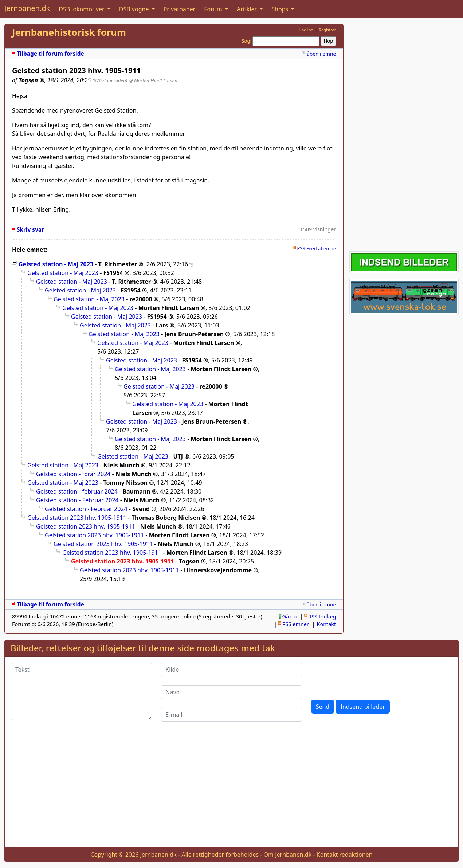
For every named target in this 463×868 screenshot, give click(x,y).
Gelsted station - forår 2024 (73, 474)
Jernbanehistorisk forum (69, 32)
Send (323, 707)
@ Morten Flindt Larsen (153, 80)
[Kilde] (231, 669)
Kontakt (327, 624)
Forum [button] (214, 9)
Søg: (246, 41)
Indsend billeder (362, 707)
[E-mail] (231, 715)
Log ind (307, 30)
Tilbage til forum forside (50, 54)
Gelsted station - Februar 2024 (77, 500)
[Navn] (231, 692)
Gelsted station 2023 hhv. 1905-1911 (77, 518)
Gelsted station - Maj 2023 (56, 264)
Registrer (327, 30)
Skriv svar (30, 230)
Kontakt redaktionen (345, 855)
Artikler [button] (248, 9)
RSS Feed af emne (316, 248)
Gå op (290, 616)
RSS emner (296, 624)
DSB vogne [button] (135, 9)
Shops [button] (280, 9)
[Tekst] (81, 691)
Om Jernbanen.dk (288, 855)
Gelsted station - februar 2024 (77, 491)
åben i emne (321, 54)
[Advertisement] (404, 133)
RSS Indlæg (322, 616)
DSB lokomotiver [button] (82, 9)
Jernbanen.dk (27, 8)
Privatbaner (180, 9)
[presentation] (366, 677)
